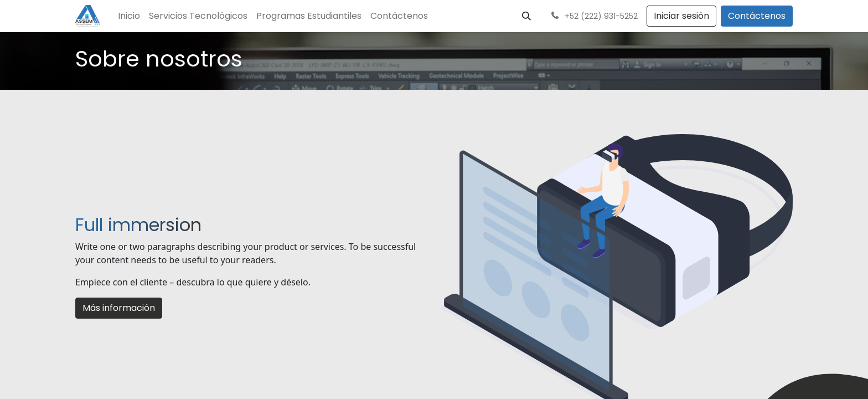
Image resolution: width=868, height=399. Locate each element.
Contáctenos (757, 16)
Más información (119, 308)
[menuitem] (129, 16)
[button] (526, 16)
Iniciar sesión (681, 16)
